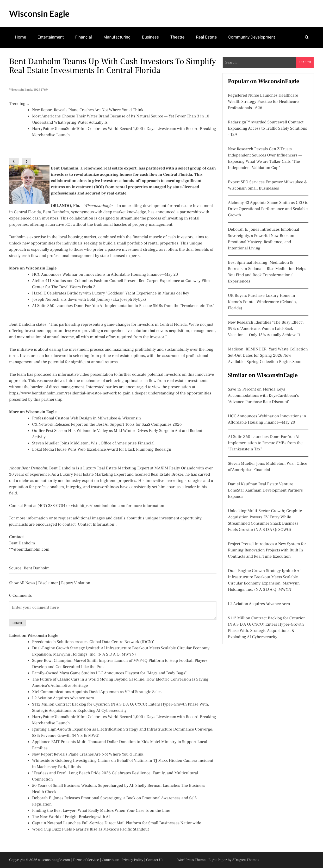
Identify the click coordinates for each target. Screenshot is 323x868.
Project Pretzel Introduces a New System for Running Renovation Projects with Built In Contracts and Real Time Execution (267, 550)
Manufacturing (117, 37)
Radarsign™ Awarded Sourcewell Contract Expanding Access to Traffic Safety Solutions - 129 (268, 129)
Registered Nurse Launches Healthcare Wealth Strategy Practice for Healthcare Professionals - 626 (263, 102)
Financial (84, 37)
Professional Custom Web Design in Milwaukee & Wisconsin (86, 418)
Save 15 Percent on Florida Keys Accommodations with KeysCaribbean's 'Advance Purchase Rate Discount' (263, 396)
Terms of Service (86, 860)
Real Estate (206, 37)
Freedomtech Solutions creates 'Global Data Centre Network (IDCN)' (93, 642)
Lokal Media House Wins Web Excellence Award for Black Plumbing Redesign (102, 450)
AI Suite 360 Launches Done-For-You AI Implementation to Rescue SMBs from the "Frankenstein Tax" (123, 306)
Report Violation (76, 583)
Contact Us (155, 860)
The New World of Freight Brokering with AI (71, 817)
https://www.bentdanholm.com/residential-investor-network (63, 393)
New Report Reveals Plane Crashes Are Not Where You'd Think (88, 110)
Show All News (22, 583)
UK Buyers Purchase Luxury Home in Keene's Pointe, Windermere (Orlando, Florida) (262, 302)
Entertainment (51, 37)
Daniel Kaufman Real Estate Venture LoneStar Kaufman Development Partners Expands (265, 490)
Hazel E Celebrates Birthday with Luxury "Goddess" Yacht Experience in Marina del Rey (111, 293)
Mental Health (28, 57)
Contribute (110, 860)
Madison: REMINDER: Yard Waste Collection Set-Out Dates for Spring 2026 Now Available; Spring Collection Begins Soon (268, 356)
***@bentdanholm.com (29, 550)
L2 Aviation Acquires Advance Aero (63, 698)
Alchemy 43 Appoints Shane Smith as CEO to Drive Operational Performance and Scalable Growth (268, 209)
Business (150, 37)
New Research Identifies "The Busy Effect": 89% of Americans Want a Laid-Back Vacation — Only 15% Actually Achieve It (266, 329)
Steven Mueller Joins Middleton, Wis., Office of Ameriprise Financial (93, 443)
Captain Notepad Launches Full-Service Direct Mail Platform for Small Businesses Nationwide (117, 823)
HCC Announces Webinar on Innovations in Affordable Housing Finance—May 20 (105, 275)
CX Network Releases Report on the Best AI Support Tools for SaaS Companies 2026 (107, 425)
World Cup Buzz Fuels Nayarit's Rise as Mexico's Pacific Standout (91, 829)
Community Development (252, 37)
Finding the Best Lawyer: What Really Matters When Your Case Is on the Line (101, 811)
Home (20, 37)
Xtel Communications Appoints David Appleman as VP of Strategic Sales (97, 692)
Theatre (178, 37)
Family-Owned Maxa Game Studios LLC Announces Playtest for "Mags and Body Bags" (109, 673)
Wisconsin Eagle (39, 13)
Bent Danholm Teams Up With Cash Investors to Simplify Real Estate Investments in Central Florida (113, 66)
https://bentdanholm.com (102, 506)
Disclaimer (48, 583)
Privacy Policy (132, 860)
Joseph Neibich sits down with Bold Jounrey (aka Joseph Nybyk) (89, 300)
